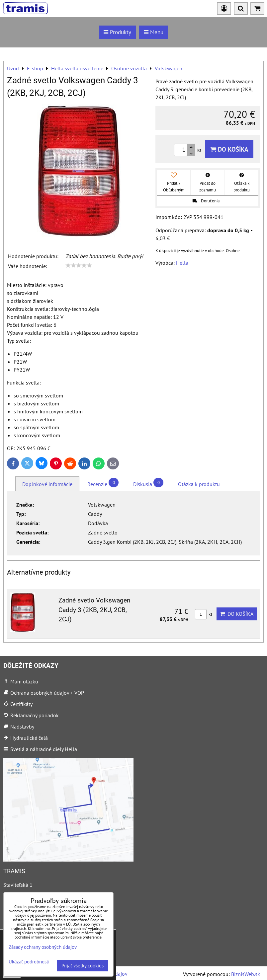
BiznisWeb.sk (246, 974)
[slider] (79, 265)
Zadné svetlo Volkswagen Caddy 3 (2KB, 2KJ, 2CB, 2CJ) (94, 610)
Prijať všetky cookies (83, 966)
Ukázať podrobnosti (29, 962)
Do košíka (229, 149)
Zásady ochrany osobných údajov (43, 947)
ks (204, 614)
